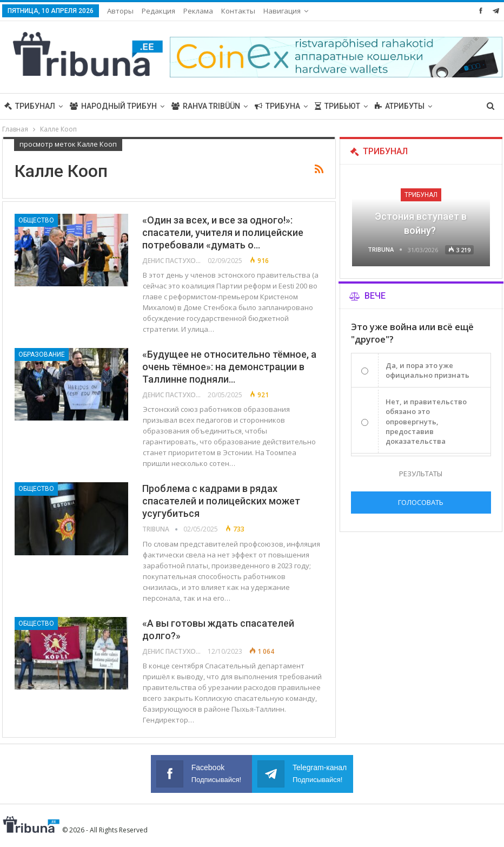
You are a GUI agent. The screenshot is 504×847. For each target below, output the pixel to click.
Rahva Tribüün (206, 106)
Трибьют (337, 106)
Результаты (421, 474)
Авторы (120, 11)
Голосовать (421, 502)
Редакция (158, 11)
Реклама (198, 11)
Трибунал (30, 106)
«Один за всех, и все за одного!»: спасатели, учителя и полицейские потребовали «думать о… (223, 232)
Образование (42, 354)
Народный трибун (113, 106)
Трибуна (277, 106)
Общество (36, 220)
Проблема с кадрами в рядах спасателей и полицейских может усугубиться (221, 501)
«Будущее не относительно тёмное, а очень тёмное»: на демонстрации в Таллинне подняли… (229, 367)
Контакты (238, 11)
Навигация (282, 11)
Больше (391, 106)
